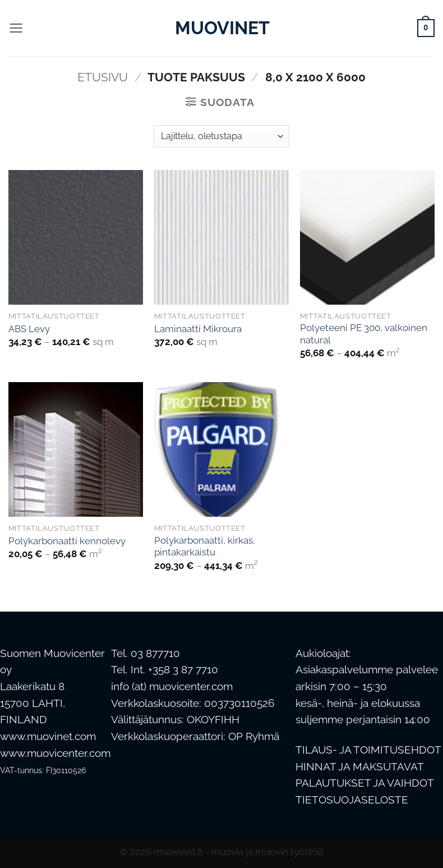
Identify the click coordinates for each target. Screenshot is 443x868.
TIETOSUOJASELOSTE (352, 800)
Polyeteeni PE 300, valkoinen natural (364, 334)
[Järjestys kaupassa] (221, 136)
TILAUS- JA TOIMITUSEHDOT (368, 750)
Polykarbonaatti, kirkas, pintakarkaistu (205, 546)
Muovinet (221, 28)
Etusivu (103, 77)
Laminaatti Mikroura (198, 329)
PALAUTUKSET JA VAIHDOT (365, 783)
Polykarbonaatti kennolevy (67, 541)
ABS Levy (29, 329)
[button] (16, 28)
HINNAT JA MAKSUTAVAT (360, 767)
